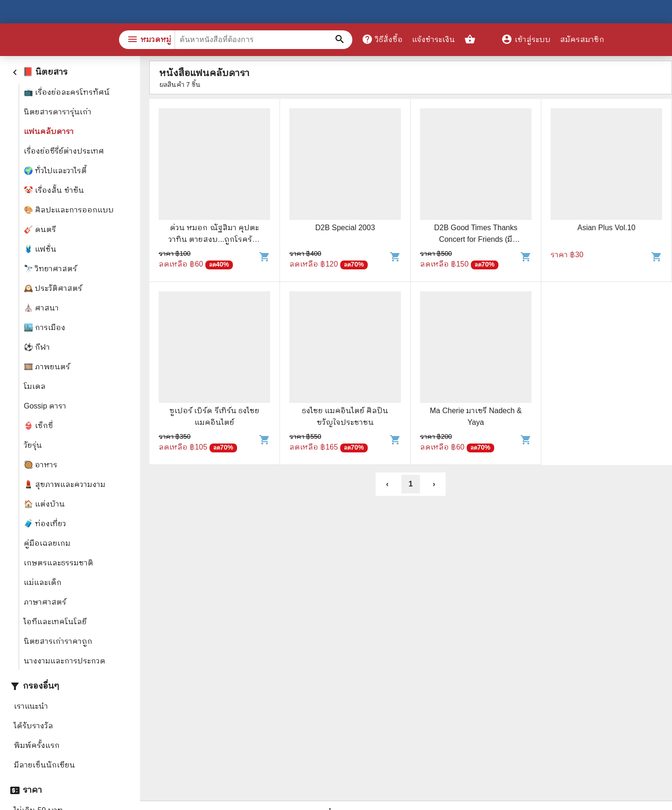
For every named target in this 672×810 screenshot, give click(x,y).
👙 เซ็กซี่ (38, 426)
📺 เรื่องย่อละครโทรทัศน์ (67, 92)
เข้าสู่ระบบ (526, 39)
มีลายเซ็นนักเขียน (45, 765)
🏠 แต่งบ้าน (44, 504)
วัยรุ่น (33, 445)
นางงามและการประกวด (65, 661)
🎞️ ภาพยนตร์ (47, 367)
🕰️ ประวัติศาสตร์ (53, 288)
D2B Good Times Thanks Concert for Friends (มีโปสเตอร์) (476, 239)
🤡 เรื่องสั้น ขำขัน (54, 190)
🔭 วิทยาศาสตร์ (50, 269)
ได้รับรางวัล (34, 726)
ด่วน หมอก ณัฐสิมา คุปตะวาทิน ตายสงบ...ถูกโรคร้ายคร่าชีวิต (215, 239)
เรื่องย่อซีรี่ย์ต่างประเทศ (64, 151)
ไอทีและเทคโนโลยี (55, 622)
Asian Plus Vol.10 (606, 228)
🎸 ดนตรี (40, 229)
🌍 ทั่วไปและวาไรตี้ (55, 171)
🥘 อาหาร (41, 465)
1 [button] (411, 484)
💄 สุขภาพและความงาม (65, 484)
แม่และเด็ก (43, 582)
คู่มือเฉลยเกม (47, 543)
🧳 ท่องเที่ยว (45, 524)
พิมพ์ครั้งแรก (37, 745)
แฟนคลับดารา (49, 131)
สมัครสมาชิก (582, 39)
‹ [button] (387, 484)
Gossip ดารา (45, 406)
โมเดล (35, 386)
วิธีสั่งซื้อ (382, 39)
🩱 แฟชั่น (40, 249)
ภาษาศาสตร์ (45, 602)
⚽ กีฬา (37, 347)
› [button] (434, 484)
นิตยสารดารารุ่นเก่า (58, 112)
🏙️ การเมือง (45, 328)
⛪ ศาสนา (41, 308)
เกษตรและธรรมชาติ (59, 563)
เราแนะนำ (31, 706)
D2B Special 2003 (345, 228)
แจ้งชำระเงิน (434, 39)
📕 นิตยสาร (38, 72)
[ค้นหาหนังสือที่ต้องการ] (341, 40)
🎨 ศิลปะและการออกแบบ (69, 210)
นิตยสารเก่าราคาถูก (58, 641)
